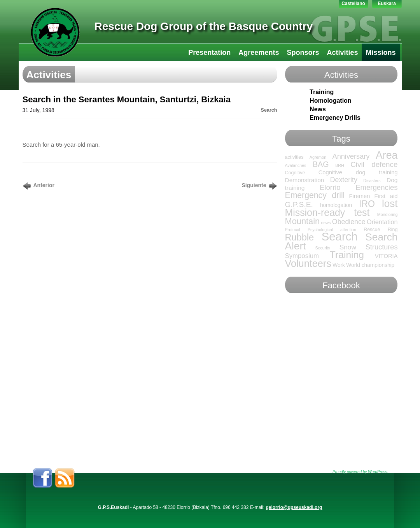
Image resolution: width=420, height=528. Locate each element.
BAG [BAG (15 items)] (321, 164)
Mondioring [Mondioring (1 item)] (388, 214)
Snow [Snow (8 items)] (348, 247)
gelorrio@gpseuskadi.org (294, 507)
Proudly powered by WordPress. (360, 472)
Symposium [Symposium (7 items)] (302, 256)
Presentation (209, 53)
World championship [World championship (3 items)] (370, 265)
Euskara (387, 4)
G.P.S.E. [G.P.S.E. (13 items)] (299, 204)
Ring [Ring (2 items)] (393, 230)
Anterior (44, 185)
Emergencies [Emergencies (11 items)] (376, 187)
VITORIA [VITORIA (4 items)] (386, 256)
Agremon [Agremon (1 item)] (318, 157)
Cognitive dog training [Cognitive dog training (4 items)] (358, 172)
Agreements (259, 53)
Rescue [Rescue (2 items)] (372, 230)
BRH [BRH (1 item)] (340, 165)
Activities (342, 53)
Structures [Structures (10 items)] (382, 247)
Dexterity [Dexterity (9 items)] (344, 180)
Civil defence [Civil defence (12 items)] (374, 164)
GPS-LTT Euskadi (55, 32)
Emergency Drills (335, 118)
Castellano (353, 4)
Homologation (331, 101)
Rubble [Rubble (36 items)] (300, 237)
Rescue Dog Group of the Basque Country (204, 26)
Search (269, 110)
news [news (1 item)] (326, 223)
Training (322, 92)
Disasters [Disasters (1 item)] (372, 181)
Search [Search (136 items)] (340, 236)
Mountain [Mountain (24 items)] (303, 221)
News (318, 109)
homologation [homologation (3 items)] (336, 205)
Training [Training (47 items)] (347, 255)
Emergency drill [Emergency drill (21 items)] (315, 195)
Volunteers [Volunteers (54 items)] (308, 263)
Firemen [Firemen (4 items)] (359, 196)
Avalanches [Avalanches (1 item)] (296, 165)
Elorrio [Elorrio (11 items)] (330, 187)
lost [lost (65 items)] (390, 203)
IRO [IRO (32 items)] (367, 204)
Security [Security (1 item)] (323, 248)
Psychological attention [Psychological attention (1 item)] (332, 230)
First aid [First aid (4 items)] (386, 196)
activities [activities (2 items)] (294, 157)
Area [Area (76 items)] (387, 155)
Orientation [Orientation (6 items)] (382, 222)
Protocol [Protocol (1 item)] (293, 230)
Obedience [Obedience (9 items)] (349, 222)
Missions (381, 53)
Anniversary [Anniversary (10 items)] (351, 156)
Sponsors (303, 53)
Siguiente (254, 185)
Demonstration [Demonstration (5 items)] (305, 180)
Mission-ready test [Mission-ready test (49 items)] (327, 212)
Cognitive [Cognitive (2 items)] (295, 173)
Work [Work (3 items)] (339, 265)
